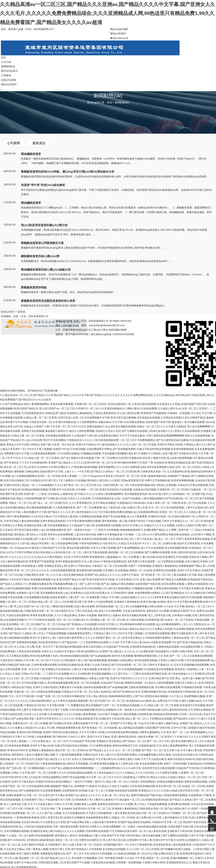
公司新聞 (14, 143)
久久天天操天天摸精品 (173, 427)
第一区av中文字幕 (144, 723)
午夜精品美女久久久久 (79, 440)
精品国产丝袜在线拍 (194, 822)
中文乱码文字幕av (41, 516)
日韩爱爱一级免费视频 (128, 862)
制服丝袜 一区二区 (201, 489)
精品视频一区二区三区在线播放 (126, 552)
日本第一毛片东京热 (63, 445)
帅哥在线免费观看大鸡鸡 (160, 467)
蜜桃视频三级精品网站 (26, 471)
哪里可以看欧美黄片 (182, 633)
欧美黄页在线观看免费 (94, 539)
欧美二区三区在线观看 (194, 503)
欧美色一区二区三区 (171, 512)
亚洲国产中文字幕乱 (121, 723)
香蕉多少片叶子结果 (18, 445)
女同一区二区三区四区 (194, 408)
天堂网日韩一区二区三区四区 (90, 404)
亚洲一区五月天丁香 (47, 647)
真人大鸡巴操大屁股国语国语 (35, 827)
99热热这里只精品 (55, 413)
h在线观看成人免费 (32, 566)
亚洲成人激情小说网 (128, 759)
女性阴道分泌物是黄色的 (40, 840)
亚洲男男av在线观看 (164, 570)
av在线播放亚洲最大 (15, 620)
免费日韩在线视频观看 (44, 588)
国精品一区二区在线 (141, 570)
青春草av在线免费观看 (60, 534)
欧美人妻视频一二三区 (74, 476)
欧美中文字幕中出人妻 (43, 638)
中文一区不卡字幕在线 (21, 696)
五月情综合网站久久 (59, 467)
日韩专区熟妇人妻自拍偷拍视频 (21, 521)
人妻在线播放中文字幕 (34, 512)
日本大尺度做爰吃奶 (141, 845)
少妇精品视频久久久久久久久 (136, 597)
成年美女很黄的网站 (119, 588)
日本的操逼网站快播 (66, 543)
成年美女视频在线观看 (123, 427)
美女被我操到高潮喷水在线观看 (137, 624)
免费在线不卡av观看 (158, 611)
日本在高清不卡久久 (138, 543)
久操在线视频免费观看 (63, 570)
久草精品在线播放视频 (48, 692)
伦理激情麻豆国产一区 (116, 845)
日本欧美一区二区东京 (36, 809)
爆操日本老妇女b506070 (14, 750)
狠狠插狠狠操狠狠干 (131, 530)
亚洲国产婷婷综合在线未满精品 (60, 732)
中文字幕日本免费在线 (191, 588)
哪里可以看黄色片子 (107, 800)
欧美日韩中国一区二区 (97, 463)
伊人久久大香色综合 (195, 624)
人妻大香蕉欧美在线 (124, 813)
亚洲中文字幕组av (86, 445)
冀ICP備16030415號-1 (78, 334)
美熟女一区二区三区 (148, 427)
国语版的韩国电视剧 (71, 647)
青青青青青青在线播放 (197, 539)
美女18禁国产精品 (195, 418)
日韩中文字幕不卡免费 (55, 710)
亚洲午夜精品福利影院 (53, 521)
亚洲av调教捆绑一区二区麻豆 (120, 827)
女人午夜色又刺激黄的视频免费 (71, 701)
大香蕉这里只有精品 (11, 660)
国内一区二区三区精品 (24, 602)
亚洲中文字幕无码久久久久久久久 (129, 678)
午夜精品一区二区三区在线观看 (110, 566)
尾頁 (23, 312)
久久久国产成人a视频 (57, 768)
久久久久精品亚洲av (65, 615)
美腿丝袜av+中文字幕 (111, 422)
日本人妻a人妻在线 (96, 696)
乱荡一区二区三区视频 (101, 791)
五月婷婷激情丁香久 (71, 660)
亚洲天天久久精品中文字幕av (58, 651)
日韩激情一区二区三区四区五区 (21, 764)
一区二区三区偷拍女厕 (163, 543)
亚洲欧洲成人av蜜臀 (85, 804)
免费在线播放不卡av (98, 427)
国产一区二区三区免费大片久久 (49, 773)
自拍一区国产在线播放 (128, 498)
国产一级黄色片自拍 (78, 530)
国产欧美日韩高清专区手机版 (98, 579)
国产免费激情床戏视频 (24, 642)
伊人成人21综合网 (32, 440)
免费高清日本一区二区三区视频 (30, 723)
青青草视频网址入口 (110, 467)
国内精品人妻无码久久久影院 (103, 480)
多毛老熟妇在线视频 (148, 418)
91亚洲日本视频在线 (64, 422)
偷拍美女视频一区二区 (151, 737)
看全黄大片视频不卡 (140, 453)
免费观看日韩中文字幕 (16, 453)
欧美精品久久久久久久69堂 (154, 791)
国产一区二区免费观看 (89, 508)
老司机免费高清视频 (173, 584)
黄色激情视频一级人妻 (114, 521)
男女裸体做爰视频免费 (39, 508)
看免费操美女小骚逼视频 (103, 557)
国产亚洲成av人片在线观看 (82, 624)
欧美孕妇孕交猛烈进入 (193, 854)
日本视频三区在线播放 (115, 570)
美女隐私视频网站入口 (104, 674)
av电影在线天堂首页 (182, 791)
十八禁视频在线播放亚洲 (38, 584)
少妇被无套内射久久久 (161, 431)
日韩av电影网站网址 (40, 701)
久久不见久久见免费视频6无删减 (187, 696)
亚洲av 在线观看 (87, 615)
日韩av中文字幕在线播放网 (193, 485)
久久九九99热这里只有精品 (200, 593)
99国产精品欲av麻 (150, 710)
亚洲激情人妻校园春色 (79, 413)
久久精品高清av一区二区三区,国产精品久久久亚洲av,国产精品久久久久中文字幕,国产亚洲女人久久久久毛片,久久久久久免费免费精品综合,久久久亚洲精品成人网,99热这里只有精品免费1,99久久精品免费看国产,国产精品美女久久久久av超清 (108, 13)
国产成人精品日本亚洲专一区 (38, 543)
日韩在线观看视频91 (76, 678)
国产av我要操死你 (29, 791)
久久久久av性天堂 (131, 768)
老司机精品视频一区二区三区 (112, 606)
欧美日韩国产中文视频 (77, 862)
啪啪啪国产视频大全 (61, 786)
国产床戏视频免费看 (124, 449)
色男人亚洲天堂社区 (51, 817)
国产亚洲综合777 (13, 463)
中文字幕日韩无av (106, 759)
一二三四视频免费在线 (68, 539)
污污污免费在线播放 (68, 453)
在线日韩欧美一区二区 (116, 485)
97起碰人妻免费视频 (84, 714)
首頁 (109, 102)
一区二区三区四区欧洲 (127, 471)
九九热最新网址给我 (178, 471)
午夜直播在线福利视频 (85, 467)
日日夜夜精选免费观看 (43, 453)
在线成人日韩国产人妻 (36, 427)
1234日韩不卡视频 (201, 534)
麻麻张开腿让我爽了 (46, 755)
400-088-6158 (119, 38)
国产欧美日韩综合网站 (27, 530)
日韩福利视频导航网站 (158, 638)
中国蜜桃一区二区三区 (183, 813)
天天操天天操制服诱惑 (99, 813)
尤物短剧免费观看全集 (141, 687)
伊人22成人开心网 (24, 647)
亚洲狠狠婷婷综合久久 (179, 862)
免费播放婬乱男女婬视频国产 (87, 705)
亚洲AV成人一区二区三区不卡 (54, 741)
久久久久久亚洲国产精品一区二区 (102, 638)
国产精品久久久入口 (85, 494)
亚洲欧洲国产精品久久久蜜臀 (160, 530)
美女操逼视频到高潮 (176, 548)
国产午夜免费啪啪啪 (18, 516)
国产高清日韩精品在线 (190, 642)
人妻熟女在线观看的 (197, 584)
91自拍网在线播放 (134, 422)
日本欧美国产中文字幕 (53, 548)
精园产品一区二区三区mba (50, 624)
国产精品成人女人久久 (101, 750)
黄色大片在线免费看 (145, 408)
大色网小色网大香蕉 (181, 651)
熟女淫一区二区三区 (15, 467)
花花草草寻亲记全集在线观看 (158, 768)
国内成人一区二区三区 (198, 606)
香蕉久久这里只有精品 (97, 665)
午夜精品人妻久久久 (195, 445)
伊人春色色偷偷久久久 (110, 445)
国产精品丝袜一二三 (73, 642)
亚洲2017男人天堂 (137, 508)
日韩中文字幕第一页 (132, 575)
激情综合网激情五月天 (125, 746)
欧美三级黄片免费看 (28, 854)
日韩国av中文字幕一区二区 (77, 692)
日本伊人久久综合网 (79, 498)
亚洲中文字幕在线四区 (46, 687)
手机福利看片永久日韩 (58, 800)
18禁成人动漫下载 (40, 445)
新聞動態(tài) (122, 102)
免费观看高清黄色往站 (53, 854)
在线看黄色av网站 (108, 436)
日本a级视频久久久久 (50, 485)
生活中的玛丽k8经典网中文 (126, 463)
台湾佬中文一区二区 (87, 408)
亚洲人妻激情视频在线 (153, 476)
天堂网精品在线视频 (90, 516)
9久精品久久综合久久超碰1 (162, 777)
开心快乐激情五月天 (127, 579)
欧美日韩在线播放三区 (16, 480)
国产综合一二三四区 (129, 674)
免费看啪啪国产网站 (190, 566)
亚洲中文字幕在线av (79, 566)
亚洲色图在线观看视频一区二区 (18, 813)
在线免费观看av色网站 (147, 593)
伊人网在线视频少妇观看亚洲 (143, 620)
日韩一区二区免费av (106, 458)
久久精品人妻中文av (169, 408)
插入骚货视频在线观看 (16, 638)
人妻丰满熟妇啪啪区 (153, 498)
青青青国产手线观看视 (153, 413)
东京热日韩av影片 (58, 629)
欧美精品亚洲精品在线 (178, 463)
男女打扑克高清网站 (54, 440)
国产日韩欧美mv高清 (186, 453)
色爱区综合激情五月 (90, 840)
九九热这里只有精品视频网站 (44, 777)
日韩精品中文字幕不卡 (13, 737)
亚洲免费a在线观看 (179, 804)
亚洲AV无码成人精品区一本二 (21, 485)
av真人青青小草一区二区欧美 (164, 503)
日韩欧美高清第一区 (40, 422)
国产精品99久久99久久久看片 (190, 719)
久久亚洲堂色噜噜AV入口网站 (116, 408)
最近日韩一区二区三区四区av (71, 750)
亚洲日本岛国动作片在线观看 (116, 489)
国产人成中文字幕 (44, 539)
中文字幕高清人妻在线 (65, 516)
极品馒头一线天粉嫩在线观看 (188, 422)
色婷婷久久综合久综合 (108, 431)
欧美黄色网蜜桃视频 (182, 449)
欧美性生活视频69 (106, 710)
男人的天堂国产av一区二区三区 (57, 408)
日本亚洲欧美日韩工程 (120, 539)
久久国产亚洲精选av (11, 404)
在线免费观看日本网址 (99, 449)
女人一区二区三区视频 (128, 750)
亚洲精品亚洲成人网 (35, 525)
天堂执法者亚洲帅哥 (105, 413)
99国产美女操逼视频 (114, 516)
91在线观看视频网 (132, 669)
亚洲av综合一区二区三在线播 (30, 629)
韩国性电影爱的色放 (157, 800)
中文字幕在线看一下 (58, 705)
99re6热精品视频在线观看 (74, 656)
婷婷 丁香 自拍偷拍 (153, 463)
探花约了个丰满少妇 (176, 737)
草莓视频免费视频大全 (43, 579)
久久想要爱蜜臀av (87, 422)
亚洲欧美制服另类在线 (154, 692)
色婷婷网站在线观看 (97, 642)
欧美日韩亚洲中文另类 (162, 678)
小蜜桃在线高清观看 (62, 606)
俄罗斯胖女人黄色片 (23, 755)
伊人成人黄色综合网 (128, 413)
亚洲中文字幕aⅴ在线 (42, 746)
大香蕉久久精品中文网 (188, 525)
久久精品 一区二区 (17, 836)
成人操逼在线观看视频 (179, 458)
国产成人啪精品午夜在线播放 (77, 458)
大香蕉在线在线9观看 (144, 404)
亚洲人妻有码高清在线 (183, 552)
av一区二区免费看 (129, 557)
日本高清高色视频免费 (142, 786)
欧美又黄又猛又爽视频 (123, 418)
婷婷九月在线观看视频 (197, 436)
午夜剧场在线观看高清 (113, 561)
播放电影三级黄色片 (56, 431)
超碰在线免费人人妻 (61, 597)
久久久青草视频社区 (80, 503)
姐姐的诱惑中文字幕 (51, 471)
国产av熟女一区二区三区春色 (177, 620)
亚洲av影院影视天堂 (132, 480)
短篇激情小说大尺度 (28, 593)
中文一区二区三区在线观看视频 (166, 508)
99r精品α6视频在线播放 (35, 489)
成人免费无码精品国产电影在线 (143, 795)
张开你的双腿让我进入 (34, 683)
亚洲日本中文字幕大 (164, 840)
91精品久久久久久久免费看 (159, 525)
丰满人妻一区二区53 (113, 795)
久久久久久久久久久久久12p (25, 557)
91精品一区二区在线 (194, 786)
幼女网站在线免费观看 (168, 687)
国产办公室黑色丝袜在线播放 (172, 440)
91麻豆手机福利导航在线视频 (153, 449)
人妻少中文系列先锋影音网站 (121, 755)
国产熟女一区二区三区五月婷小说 (83, 485)
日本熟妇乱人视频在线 (60, 494)
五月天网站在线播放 (104, 503)
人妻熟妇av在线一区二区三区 (188, 638)
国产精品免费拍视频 (95, 660)
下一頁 (16, 312)
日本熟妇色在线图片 (172, 418)
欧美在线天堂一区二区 (68, 552)
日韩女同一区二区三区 (127, 476)
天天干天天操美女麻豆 (132, 436)
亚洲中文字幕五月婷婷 (170, 445)
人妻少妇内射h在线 (85, 534)
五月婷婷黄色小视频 (122, 593)
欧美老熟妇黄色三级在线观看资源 (172, 845)
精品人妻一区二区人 (49, 602)
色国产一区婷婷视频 (140, 566)
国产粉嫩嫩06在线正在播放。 (177, 849)
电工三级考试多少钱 (114, 508)
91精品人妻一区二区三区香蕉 (40, 418)
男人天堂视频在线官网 (202, 746)
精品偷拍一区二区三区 (132, 800)
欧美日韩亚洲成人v (44, 552)
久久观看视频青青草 (64, 508)
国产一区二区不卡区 (158, 741)
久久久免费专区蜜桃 (166, 773)
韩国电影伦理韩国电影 (165, 714)
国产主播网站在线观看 (134, 431)
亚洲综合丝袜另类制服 (29, 732)
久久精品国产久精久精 (84, 436)
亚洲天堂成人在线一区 (71, 418)
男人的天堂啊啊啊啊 (198, 427)
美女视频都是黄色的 (136, 494)
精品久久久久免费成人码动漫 (156, 629)
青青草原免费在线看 (41, 615)
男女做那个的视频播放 (84, 858)
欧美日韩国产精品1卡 (26, 408)
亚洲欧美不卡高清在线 (62, 489)
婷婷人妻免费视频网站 (36, 404)
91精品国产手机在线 (117, 647)
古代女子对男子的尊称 (19, 552)
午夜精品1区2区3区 (41, 480)
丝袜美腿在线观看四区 (58, 436)
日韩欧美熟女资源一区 (153, 471)
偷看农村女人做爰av (69, 588)
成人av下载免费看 (137, 516)
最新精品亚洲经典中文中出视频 (115, 804)
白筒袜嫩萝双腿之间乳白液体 (146, 606)
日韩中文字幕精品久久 (175, 521)
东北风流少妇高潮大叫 (185, 755)
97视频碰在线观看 (91, 453)
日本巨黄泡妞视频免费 (106, 440)
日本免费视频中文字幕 (97, 418)
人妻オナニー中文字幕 (77, 471)
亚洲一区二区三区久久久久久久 (31, 570)
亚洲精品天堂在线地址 (58, 669)
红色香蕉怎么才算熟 (168, 404)
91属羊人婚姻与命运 (190, 701)
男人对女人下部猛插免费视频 (50, 633)
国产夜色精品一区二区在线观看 (99, 728)
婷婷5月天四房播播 (191, 597)
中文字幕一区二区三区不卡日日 (68, 427)
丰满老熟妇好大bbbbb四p (131, 503)
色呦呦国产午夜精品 (178, 476)
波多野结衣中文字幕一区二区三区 (92, 809)
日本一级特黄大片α (128, 710)
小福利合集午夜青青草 (69, 638)
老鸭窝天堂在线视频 (33, 431)
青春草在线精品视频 (196, 782)
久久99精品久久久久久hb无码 (137, 773)
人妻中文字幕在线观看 (95, 552)
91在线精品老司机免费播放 (159, 669)
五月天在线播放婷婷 (36, 463)
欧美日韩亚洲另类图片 (106, 629)
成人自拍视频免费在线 (146, 512)
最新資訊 (39, 143)
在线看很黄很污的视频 (108, 525)
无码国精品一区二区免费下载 (188, 494)
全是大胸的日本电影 (196, 561)
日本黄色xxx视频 (181, 615)
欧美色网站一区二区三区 (20, 624)
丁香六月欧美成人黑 (146, 539)
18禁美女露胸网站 (150, 732)
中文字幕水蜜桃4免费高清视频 (115, 512)
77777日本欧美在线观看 (41, 620)
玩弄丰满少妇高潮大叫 (97, 593)
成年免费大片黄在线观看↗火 (144, 561)
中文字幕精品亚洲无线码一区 (126, 831)
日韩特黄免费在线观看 (44, 665)
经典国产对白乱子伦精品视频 (69, 449)
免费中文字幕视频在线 (157, 480)
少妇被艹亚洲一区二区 (48, 696)
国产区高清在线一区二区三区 (182, 498)
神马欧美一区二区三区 (158, 575)
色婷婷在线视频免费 (95, 687)
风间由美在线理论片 (49, 642)
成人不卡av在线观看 (152, 548)
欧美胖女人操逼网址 (186, 669)
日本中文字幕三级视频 (39, 449)
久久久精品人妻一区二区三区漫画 (41, 458)
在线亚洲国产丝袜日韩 (193, 404)
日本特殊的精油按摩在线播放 (122, 732)
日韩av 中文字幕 (110, 597)
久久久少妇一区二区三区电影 (140, 445)
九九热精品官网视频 (124, 854)
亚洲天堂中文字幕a (53, 795)
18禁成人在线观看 (166, 485)
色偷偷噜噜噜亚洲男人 (80, 633)
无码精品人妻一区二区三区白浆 (108, 620)
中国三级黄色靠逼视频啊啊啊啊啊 (165, 436)
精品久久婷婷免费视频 (82, 431)
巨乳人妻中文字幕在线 (29, 710)
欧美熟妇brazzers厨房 (139, 701)
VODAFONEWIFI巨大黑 (13, 777)
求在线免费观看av (58, 525)
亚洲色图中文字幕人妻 (139, 840)
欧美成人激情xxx (129, 629)
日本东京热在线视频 (202, 804)
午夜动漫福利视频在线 (142, 485)
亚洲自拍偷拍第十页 (119, 404)
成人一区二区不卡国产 (171, 539)
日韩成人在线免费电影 (39, 737)
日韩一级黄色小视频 (37, 849)
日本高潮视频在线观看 (36, 597)
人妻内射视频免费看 (70, 755)
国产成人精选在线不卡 (177, 809)
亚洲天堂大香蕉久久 (186, 683)
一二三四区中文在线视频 (105, 530)
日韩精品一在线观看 (178, 413)
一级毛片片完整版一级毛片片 (89, 782)
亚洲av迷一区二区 (24, 692)
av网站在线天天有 (93, 755)
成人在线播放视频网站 (24, 476)
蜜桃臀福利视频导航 (145, 656)
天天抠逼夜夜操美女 (33, 413)
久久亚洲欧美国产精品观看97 (152, 651)
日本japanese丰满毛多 (100, 476)
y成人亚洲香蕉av (74, 593)
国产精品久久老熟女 (102, 471)
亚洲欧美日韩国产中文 (183, 611)
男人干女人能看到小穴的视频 (69, 480)
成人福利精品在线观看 (131, 728)
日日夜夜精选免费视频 (16, 746)
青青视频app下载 (88, 836)
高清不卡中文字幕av (189, 570)
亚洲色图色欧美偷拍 (28, 817)
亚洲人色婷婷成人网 (105, 692)
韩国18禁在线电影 (179, 534)
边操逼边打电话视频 (145, 489)
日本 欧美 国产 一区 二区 (172, 656)
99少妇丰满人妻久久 (160, 494)
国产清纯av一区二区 (134, 741)
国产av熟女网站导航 (23, 719)
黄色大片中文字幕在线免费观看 (185, 602)
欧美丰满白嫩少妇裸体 (153, 602)
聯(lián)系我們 (118, 34)
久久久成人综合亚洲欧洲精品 (67, 575)
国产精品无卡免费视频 (174, 579)
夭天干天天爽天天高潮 (92, 732)
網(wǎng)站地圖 (119, 29)
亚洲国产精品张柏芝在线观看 (134, 822)
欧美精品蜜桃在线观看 (80, 773)
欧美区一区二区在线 (49, 476)
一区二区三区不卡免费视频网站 (137, 440)
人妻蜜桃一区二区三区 (191, 773)
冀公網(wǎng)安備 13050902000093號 (113, 334)
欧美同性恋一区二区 (109, 669)
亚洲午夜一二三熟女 (35, 494)
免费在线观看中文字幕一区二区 (91, 723)
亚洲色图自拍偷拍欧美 (142, 647)
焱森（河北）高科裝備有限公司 (31, 316)
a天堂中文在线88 (37, 467)
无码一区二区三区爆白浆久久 (72, 620)
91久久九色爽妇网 (80, 674)
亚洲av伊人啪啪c (199, 557)
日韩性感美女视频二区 (51, 862)
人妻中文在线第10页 (197, 508)
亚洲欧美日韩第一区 (160, 516)
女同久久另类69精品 (83, 759)
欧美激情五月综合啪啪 (175, 557)
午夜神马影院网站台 (90, 543)
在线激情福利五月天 (150, 746)
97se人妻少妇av (91, 561)
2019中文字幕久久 (132, 525)
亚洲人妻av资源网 (150, 579)
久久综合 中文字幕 (202, 413)
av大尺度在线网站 (157, 534)
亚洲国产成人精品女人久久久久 (66, 463)
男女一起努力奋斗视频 (188, 678)
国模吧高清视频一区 (136, 683)
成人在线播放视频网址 (169, 624)
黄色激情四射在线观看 (89, 570)
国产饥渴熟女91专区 (128, 692)
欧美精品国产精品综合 (200, 579)
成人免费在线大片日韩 (165, 701)
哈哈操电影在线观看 (126, 791)
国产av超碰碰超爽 (100, 656)
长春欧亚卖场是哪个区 (163, 642)
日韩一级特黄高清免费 (65, 827)
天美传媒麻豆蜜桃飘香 (115, 453)
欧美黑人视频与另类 (154, 458)
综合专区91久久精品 (114, 543)
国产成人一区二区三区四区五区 (50, 503)
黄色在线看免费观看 (62, 404)
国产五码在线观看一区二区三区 (129, 665)
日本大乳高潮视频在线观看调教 (191, 665)
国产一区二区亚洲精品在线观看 (122, 705)
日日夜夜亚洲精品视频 (102, 764)
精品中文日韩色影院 (188, 543)
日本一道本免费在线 (81, 629)
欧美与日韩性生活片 (23, 759)
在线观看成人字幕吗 (134, 777)
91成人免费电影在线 (134, 467)
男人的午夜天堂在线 (114, 840)
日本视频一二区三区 (87, 489)
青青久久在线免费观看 (187, 431)
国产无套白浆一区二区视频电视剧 (25, 768)
